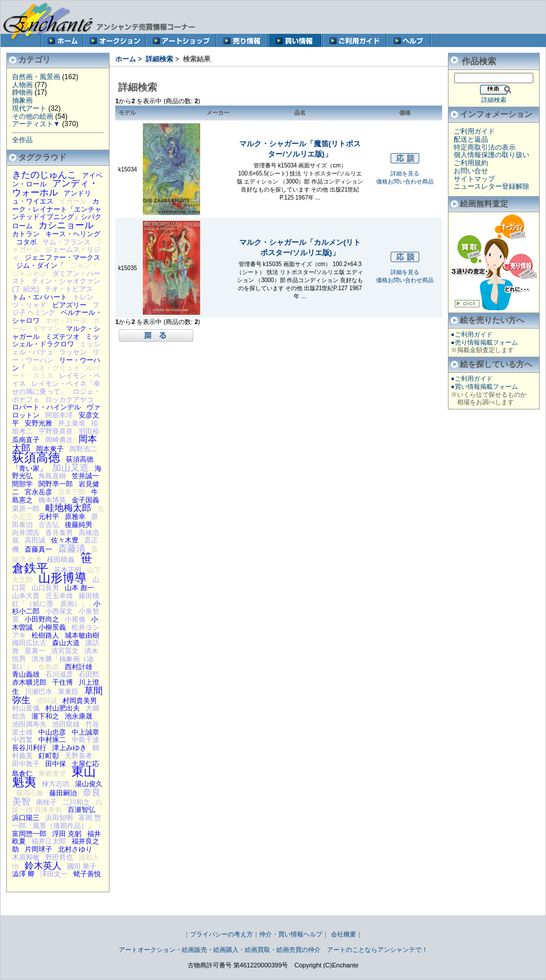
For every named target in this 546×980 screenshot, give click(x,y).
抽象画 (22, 100)
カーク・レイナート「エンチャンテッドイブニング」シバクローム (57, 214)
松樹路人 (45, 635)
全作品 (22, 140)
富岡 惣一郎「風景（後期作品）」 (57, 822)
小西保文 (59, 611)
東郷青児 (52, 774)
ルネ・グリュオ (56, 368)
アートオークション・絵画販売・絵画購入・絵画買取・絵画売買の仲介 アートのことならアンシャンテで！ (273, 950)
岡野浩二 (83, 449)
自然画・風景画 (36, 77)
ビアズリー (69, 305)
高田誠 (35, 540)
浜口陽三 (26, 818)
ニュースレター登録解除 (492, 186)
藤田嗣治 (63, 793)
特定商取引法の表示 (485, 147)
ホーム (126, 59)
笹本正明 (68, 570)
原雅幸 (75, 517)
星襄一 (35, 651)
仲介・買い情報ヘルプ (291, 934)
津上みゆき (69, 748)
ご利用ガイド (474, 131)
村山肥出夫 (63, 708)
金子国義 (85, 500)
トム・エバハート (40, 297)
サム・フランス (67, 242)
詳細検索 (159, 59)
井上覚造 (72, 423)
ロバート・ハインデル (46, 407)
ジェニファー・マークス (63, 257)
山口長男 (45, 588)
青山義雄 (26, 674)
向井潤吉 (26, 533)
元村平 (49, 517)
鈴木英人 (43, 865)
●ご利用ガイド (472, 334)
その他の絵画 (33, 116)
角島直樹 (52, 476)
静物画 (22, 92)
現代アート (29, 108)
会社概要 (344, 934)
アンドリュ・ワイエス (52, 197)
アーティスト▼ (36, 124)
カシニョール (66, 225)
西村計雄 (79, 667)
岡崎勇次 (59, 440)
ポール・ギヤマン (56, 325)
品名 (300, 113)
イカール (73, 201)
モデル (127, 113)
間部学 (22, 484)
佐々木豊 (65, 540)
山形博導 (63, 578)
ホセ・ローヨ (66, 321)
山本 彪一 (79, 588)
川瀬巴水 (38, 692)
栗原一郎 (26, 509)
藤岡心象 (30, 793)
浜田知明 (59, 818)
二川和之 (76, 802)
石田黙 (89, 674)
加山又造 (71, 467)
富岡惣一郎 (29, 834)
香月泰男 (59, 533)
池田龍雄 (66, 724)
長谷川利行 (29, 748)
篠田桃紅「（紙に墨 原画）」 (56, 600)
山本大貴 (26, 596)
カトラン (26, 234)
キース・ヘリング (73, 234)
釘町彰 (49, 756)
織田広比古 (29, 643)
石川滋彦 (59, 674)
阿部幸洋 (59, 415)
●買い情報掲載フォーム (484, 386)
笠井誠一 (85, 476)
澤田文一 (54, 874)
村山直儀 (26, 708)
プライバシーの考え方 (221, 934)
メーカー (218, 113)
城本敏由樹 (82, 635)
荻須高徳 (36, 457)
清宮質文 (65, 651)
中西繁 (22, 740)
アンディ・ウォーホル (55, 188)
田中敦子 (26, 764)
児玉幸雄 (59, 596)
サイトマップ (474, 179)
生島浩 (49, 667)
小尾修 (75, 619)
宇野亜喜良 (56, 431)
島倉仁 (22, 774)
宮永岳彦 (38, 492)
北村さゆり (75, 849)
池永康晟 (79, 716)
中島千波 (85, 740)
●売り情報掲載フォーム (484, 342)
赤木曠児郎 (29, 682)
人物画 (22, 85)
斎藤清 (72, 548)
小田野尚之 (42, 619)
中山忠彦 (52, 732)
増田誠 (46, 701)
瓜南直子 (26, 440)
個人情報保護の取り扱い (492, 155)
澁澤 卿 (23, 874)
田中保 (56, 764)
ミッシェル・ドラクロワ (56, 341)
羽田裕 (89, 431)
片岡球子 (38, 849)
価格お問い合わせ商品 (405, 181)
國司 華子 (82, 866)
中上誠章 (85, 732)
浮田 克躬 (67, 834)
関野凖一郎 (56, 484)
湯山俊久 (89, 784)
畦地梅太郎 (68, 507)
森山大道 (66, 643)
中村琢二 (52, 740)
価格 (405, 113)
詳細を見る (405, 173)
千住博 (63, 682)
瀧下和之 (45, 716)
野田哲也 (59, 857)
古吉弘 (49, 525)
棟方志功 (56, 784)
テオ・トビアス (69, 289)
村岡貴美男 (80, 701)
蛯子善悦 (87, 874)
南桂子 (46, 802)
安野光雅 (38, 423)
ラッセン (73, 352)
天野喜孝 (79, 756)
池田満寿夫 (29, 724)
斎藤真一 (38, 549)
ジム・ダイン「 (40, 266)
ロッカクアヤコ (69, 400)
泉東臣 (68, 692)
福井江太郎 (49, 841)
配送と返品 (471, 139)
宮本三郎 (72, 492)
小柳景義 (52, 627)
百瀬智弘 (81, 810)
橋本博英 (52, 500)
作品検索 (479, 61)
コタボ (26, 242)
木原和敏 (26, 857)
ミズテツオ (63, 337)
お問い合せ (471, 171)
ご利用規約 (471, 163)
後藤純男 (79, 525)
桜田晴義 (61, 560)
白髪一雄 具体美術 (57, 806)
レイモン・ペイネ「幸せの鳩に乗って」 (56, 388)
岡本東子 (50, 449)
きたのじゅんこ (44, 174)
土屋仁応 (85, 764)
